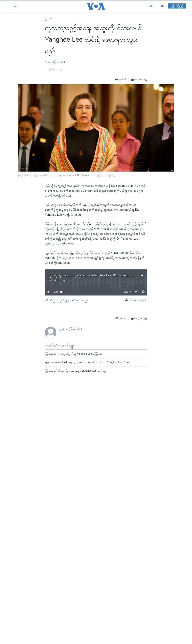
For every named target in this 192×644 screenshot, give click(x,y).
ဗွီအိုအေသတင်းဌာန (61, 280)
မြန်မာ (48, 18)
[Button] (121, 79)
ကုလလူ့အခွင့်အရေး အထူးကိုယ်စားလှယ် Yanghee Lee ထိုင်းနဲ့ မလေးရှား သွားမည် (95, 275)
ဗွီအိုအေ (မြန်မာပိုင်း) (55, 62)
